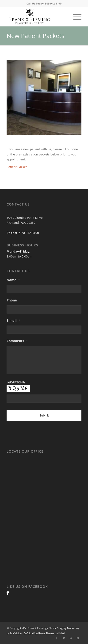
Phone (12, 300)
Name (13, 280)
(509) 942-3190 (28, 233)
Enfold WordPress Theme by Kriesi (44, 633)
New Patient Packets (35, 36)
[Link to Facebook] (8, 593)
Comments (17, 341)
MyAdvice (16, 633)
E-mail (13, 321)
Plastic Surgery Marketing (64, 628)
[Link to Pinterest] (64, 638)
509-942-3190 (53, 3)
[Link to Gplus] (71, 638)
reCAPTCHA (16, 382)
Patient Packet (17, 167)
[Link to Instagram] (78, 638)
